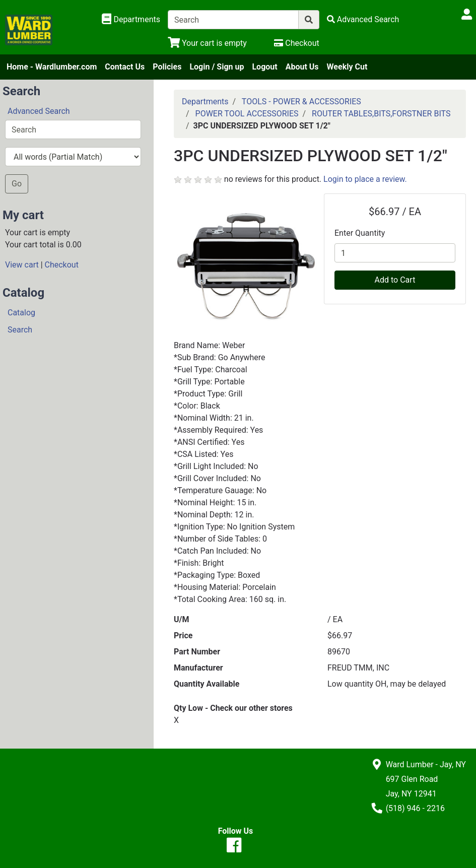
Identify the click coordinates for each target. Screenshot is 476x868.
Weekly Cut (347, 67)
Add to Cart (395, 280)
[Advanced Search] (363, 19)
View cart (22, 265)
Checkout (62, 265)
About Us (302, 67)
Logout (264, 67)
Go (17, 184)
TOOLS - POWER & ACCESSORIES (301, 102)
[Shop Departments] (131, 20)
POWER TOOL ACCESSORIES (247, 114)
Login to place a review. (365, 179)
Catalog (21, 313)
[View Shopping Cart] (207, 43)
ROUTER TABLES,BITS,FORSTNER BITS (381, 114)
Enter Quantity (360, 233)
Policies (167, 67)
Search (20, 330)
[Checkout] (296, 43)
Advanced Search (39, 111)
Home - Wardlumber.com (52, 67)
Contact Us (125, 67)
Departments (205, 102)
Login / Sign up (217, 67)
